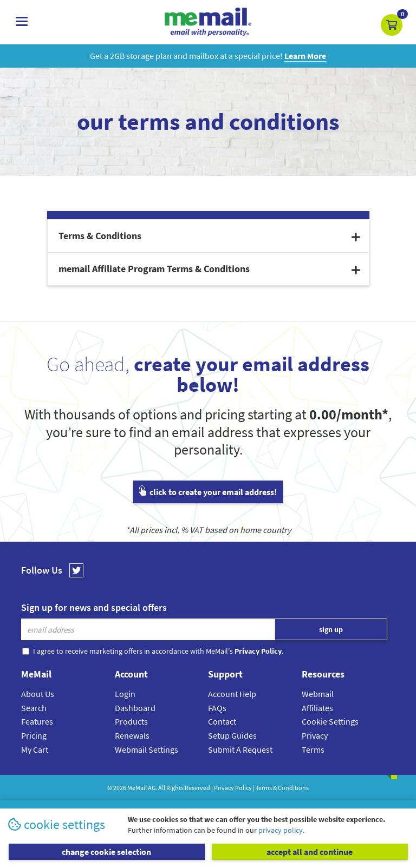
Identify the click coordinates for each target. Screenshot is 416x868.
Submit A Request (240, 749)
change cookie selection (106, 852)
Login (125, 694)
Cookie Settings (330, 721)
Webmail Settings (147, 749)
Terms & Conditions (282, 788)
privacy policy (281, 830)
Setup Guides (232, 735)
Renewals (132, 735)
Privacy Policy (233, 788)
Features (37, 721)
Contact (222, 721)
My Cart (35, 749)
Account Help (232, 694)
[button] (392, 25)
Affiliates (317, 708)
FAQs (217, 708)
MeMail (137, 788)
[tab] (208, 236)
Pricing (34, 735)
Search (34, 708)
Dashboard (135, 708)
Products (131, 721)
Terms (313, 749)
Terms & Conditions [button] (209, 236)
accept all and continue (310, 852)
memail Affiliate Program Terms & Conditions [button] (209, 269)
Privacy (315, 735)
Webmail (318, 694)
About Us (38, 694)
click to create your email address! (208, 492)
